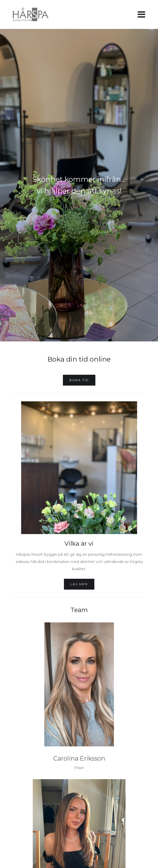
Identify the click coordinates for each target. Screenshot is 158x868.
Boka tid (79, 380)
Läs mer (79, 584)
